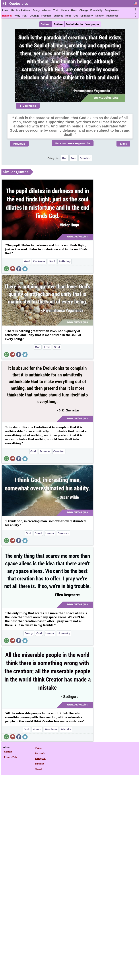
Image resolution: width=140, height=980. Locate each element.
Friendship (96, 10)
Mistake (66, 729)
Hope (68, 16)
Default (46, 24)
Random (7, 16)
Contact (8, 752)
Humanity (64, 633)
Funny (36, 10)
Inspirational (23, 10)
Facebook (40, 753)
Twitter (39, 748)
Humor (65, 10)
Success (58, 16)
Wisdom (46, 10)
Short (38, 533)
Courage (34, 16)
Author (58, 24)
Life (12, 10)
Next (123, 144)
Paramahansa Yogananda (73, 143)
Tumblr (39, 769)
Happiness (112, 16)
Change (84, 10)
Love (5, 10)
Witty (17, 16)
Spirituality (86, 16)
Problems (51, 729)
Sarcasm (64, 533)
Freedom (46, 16)
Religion (99, 16)
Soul (73, 158)
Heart (74, 10)
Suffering (65, 261)
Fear (25, 16)
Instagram (40, 758)
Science (45, 451)
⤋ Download (28, 106)
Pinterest (40, 764)
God (76, 16)
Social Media (74, 24)
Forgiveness (112, 10)
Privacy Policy (11, 757)
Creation (85, 158)
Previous (19, 144)
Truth (56, 10)
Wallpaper (92, 24)
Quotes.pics (19, 4)
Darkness (39, 261)
